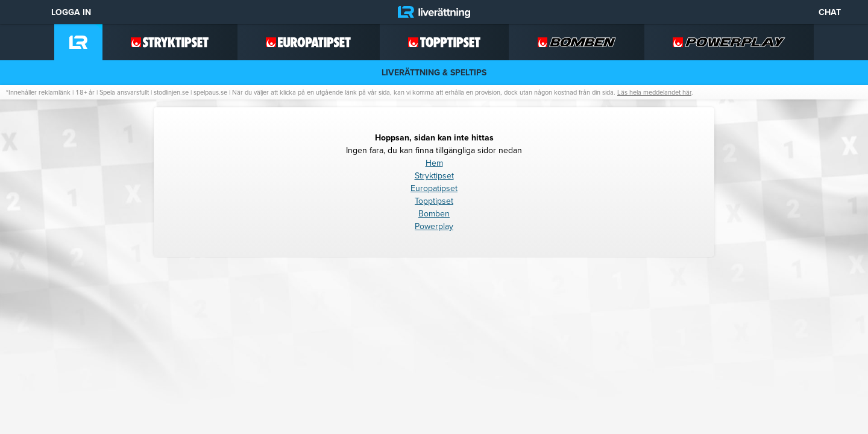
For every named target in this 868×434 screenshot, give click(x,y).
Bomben (434, 214)
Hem (434, 163)
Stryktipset (434, 176)
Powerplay (434, 226)
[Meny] (18, 12)
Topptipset (434, 201)
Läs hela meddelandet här (654, 92)
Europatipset (434, 188)
